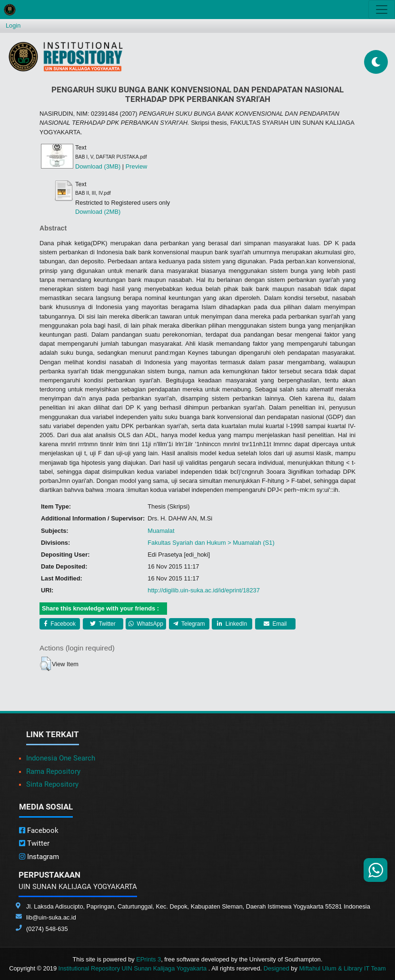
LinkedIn (232, 624)
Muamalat (161, 531)
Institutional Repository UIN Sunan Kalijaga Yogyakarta (133, 968)
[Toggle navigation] (382, 10)
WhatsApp (146, 624)
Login (13, 25)
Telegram (189, 624)
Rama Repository (53, 771)
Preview (137, 166)
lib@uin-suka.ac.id (51, 917)
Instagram (39, 857)
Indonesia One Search (61, 758)
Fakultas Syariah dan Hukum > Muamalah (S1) (211, 543)
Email (275, 624)
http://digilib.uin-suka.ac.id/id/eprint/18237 (203, 590)
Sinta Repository (52, 784)
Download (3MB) (98, 166)
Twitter (103, 624)
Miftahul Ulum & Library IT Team (342, 968)
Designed (276, 968)
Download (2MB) (98, 212)
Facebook (60, 624)
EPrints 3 (148, 959)
